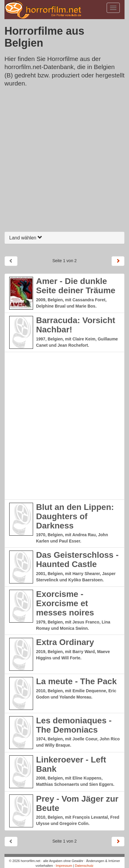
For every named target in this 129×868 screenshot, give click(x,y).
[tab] (64, 238)
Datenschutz (84, 866)
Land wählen (26, 238)
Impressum (64, 866)
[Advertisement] (64, 161)
